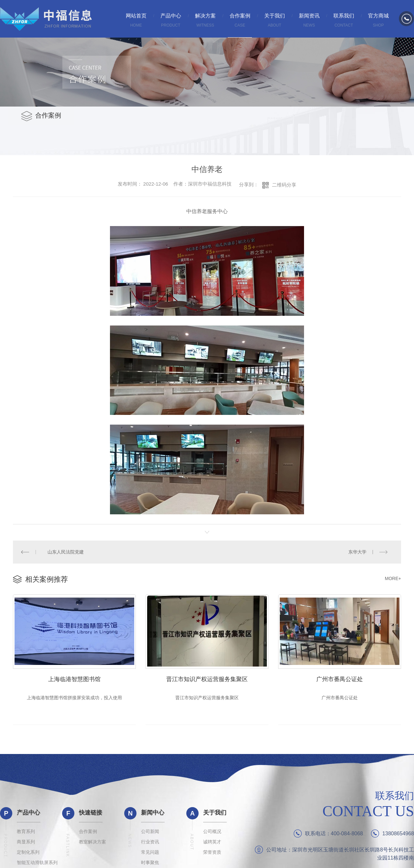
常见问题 (150, 852)
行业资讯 (150, 842)
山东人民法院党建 (66, 552)
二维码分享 (284, 185)
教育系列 (26, 832)
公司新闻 (150, 832)
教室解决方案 (93, 842)
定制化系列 (28, 852)
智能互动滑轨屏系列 (37, 863)
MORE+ (393, 578)
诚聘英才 (212, 842)
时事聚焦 (150, 863)
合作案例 (88, 832)
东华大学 (357, 552)
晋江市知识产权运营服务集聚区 (207, 679)
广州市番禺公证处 (340, 679)
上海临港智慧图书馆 (74, 679)
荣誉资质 (212, 852)
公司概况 (212, 832)
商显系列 (26, 842)
